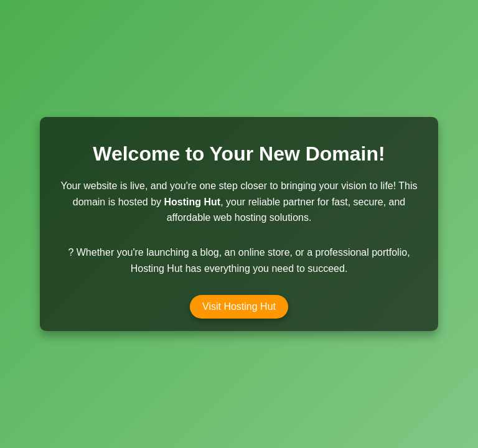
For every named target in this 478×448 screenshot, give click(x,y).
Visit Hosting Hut (239, 306)
